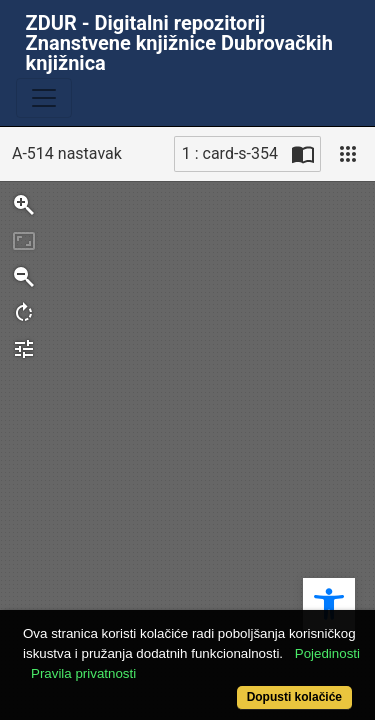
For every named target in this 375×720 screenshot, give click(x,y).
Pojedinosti (327, 653)
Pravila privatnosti (83, 673)
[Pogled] (348, 154)
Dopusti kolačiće (294, 697)
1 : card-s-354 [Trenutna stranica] (230, 153)
